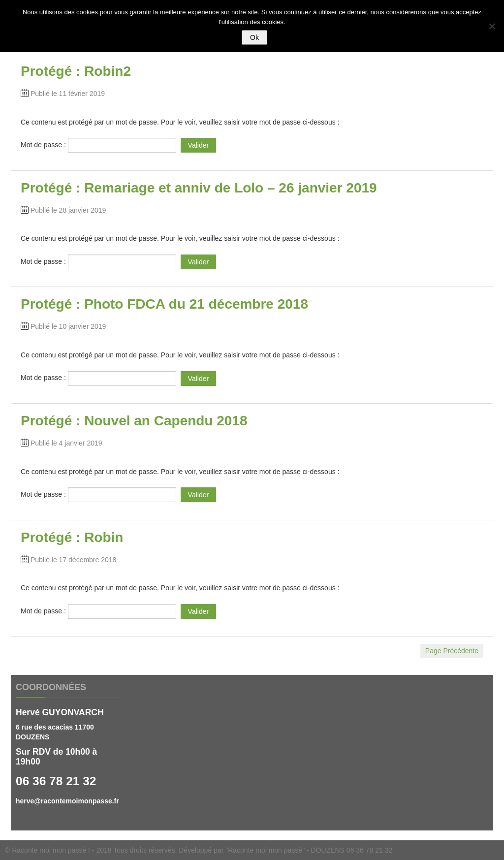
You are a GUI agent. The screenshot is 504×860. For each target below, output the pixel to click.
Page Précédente (452, 651)
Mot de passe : (98, 145)
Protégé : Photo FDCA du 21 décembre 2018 (164, 304)
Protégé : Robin (72, 537)
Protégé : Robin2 (76, 71)
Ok (254, 37)
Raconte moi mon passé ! (51, 850)
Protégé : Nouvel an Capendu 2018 (134, 421)
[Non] (492, 26)
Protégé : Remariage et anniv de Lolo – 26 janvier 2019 (199, 188)
